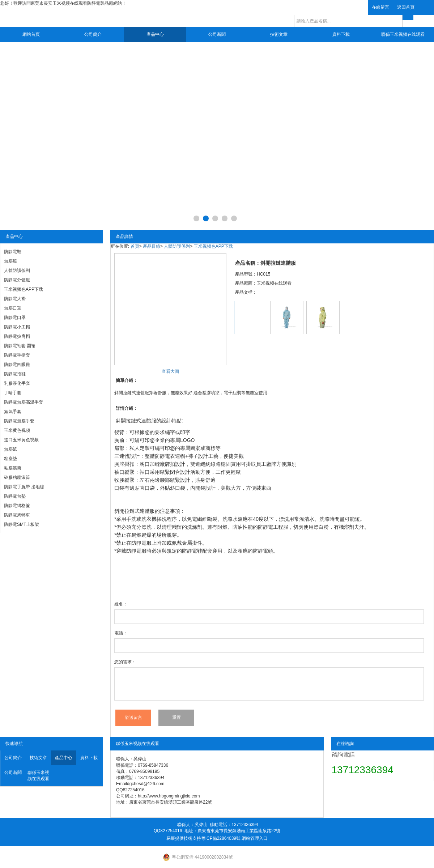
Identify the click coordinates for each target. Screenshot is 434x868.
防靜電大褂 (15, 299)
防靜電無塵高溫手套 (24, 402)
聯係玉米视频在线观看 (403, 34)
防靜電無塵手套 (19, 421)
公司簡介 (93, 34)
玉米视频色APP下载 (24, 289)
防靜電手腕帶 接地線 (24, 487)
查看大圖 (170, 371)
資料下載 (341, 34)
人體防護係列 (17, 271)
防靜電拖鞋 (15, 374)
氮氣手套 (13, 412)
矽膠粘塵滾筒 (17, 477)
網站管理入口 (255, 838)
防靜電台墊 (15, 496)
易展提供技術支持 (184, 838)
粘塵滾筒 (13, 468)
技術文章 (279, 34)
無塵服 (10, 261)
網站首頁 (31, 34)
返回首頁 (406, 7)
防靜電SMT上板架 (22, 524)
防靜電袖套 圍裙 (20, 346)
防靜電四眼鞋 (17, 365)
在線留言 (380, 7)
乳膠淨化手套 (17, 383)
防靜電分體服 (17, 280)
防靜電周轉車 (17, 515)
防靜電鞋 (13, 252)
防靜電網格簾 (17, 506)
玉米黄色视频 (17, 430)
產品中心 (155, 34)
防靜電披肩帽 (17, 336)
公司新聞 (217, 34)
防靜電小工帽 (17, 327)
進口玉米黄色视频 (21, 440)
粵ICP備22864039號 (221, 838)
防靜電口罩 (15, 318)
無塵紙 (10, 449)
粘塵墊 (10, 459)
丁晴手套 (13, 393)
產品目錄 (152, 246)
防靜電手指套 (17, 355)
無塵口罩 (13, 308)
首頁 (135, 246)
